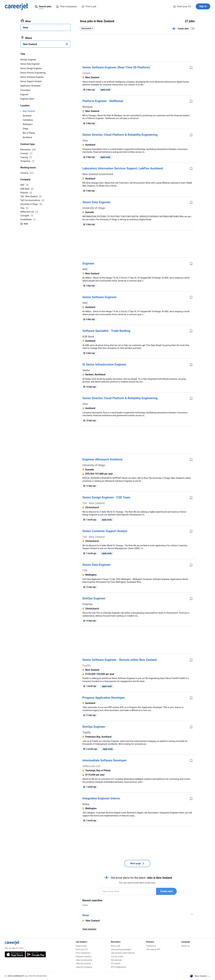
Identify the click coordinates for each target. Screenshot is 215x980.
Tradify (87, 732)
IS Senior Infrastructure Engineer (104, 364)
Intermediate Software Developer (105, 760)
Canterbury (28, 120)
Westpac (88, 107)
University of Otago (94, 208)
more (24, 224)
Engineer (88, 263)
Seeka (86, 370)
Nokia (86, 804)
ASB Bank (88, 337)
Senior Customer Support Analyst (105, 531)
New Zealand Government (98, 174)
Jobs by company (84, 967)
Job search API (153, 949)
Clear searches (89, 929)
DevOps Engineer (94, 598)
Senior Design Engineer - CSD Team (106, 497)
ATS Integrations (119, 967)
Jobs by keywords (84, 960)
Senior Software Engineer (99, 297)
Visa (85, 140)
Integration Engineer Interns (101, 798)
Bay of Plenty (29, 133)
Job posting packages (121, 949)
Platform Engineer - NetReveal (103, 101)
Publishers (151, 946)
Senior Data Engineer (97, 202)
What (26, 21)
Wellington (28, 124)
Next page (137, 863)
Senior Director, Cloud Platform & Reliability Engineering (120, 135)
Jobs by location (83, 963)
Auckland (27, 116)
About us (186, 946)
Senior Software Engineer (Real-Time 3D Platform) (116, 67)
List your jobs (117, 956)
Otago (26, 129)
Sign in (203, 6)
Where (27, 38)
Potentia (87, 604)
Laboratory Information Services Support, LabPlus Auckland (123, 168)
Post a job (116, 946)
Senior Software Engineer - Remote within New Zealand (120, 660)
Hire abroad (116, 960)
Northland (27, 137)
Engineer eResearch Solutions (102, 459)
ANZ (85, 269)
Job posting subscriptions (123, 953)
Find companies (83, 953)
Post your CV (182, 6)
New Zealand (29, 111)
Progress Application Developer (104, 698)
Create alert (166, 891)
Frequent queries (83, 956)
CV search (116, 963)
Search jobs (81, 946)
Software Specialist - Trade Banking (106, 331)
